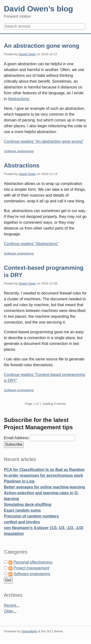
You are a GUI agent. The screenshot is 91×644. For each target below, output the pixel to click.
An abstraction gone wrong (42, 46)
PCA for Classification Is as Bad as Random (44, 470)
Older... (10, 611)
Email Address (17, 438)
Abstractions (18, 99)
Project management (31, 568)
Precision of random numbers (31, 516)
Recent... (12, 605)
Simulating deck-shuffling (28, 505)
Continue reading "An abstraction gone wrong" (44, 141)
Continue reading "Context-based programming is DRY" (45, 378)
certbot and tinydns (22, 522)
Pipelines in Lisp (19, 481)
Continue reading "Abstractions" (31, 244)
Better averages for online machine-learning (44, 487)
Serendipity (29, 631)
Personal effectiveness (33, 562)
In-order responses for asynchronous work (43, 475)
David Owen (27, 54)
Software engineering (19, 151)
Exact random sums (22, 510)
